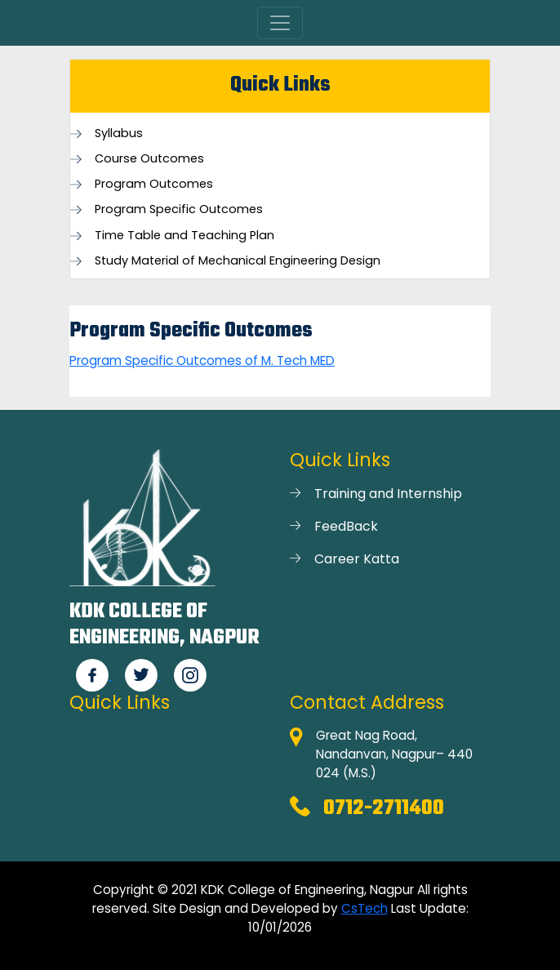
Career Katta (357, 559)
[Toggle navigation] (280, 23)
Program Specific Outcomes (179, 209)
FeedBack (346, 526)
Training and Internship (388, 494)
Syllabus (119, 133)
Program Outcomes (154, 184)
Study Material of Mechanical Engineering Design (238, 261)
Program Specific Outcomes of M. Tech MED (202, 360)
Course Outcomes (149, 159)
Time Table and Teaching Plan (184, 236)
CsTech (364, 908)
